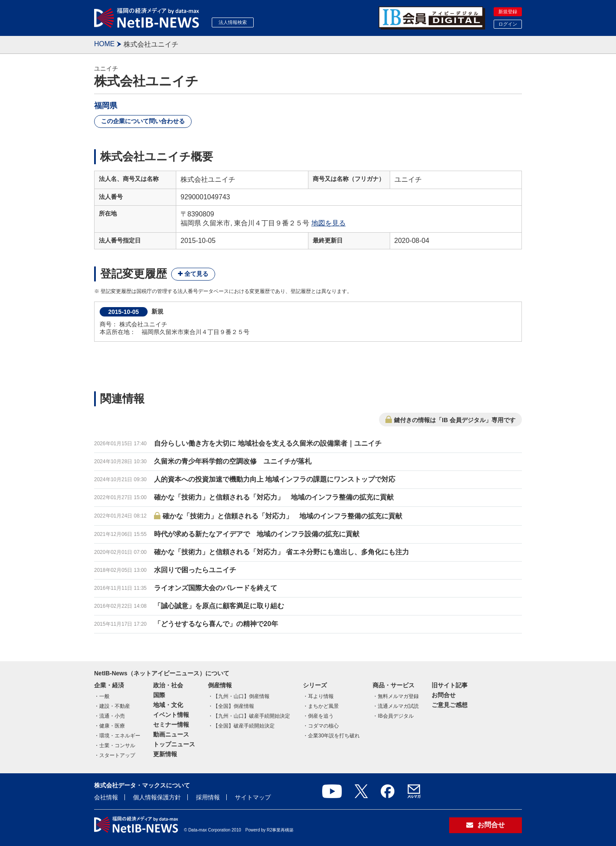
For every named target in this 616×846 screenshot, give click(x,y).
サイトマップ (253, 797)
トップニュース (174, 744)
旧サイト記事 (450, 685)
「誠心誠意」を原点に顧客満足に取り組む (219, 606)
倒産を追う (321, 716)
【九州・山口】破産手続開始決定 (252, 716)
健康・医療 (112, 726)
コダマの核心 (323, 726)
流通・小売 (112, 716)
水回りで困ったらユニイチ (195, 570)
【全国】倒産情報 (234, 706)
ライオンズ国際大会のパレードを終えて (216, 588)
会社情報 (106, 797)
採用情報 (208, 797)
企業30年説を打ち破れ (334, 736)
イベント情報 (171, 715)
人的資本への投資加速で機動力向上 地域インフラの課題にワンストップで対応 (275, 479)
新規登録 (508, 12)
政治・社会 (168, 685)
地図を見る (329, 223)
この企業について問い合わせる (143, 121)
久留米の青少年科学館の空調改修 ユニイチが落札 (233, 461)
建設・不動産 (115, 706)
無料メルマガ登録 (398, 696)
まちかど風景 (323, 706)
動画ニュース (171, 734)
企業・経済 (109, 685)
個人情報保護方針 (157, 797)
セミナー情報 (171, 725)
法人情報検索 (233, 22)
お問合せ (444, 695)
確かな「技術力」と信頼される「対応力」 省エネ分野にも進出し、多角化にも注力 (281, 552)
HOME (104, 44)
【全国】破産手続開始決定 (244, 726)
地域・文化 (168, 705)
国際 (159, 695)
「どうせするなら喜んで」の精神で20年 (216, 624)
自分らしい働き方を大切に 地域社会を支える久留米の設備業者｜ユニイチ (268, 443)
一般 (104, 696)
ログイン (508, 24)
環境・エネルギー (120, 736)
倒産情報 (220, 685)
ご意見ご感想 (450, 705)
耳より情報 (321, 696)
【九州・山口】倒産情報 (241, 696)
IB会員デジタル (395, 716)
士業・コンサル (117, 745)
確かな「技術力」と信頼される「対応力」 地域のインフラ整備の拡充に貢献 (274, 497)
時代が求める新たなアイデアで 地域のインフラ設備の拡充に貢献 (257, 534)
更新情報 (165, 754)
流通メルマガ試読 (398, 706)
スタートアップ (117, 755)
